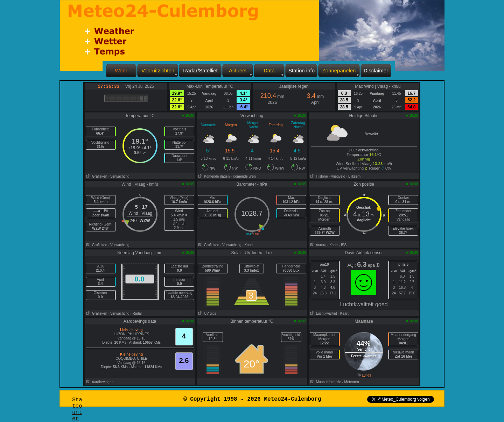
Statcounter (77, 409)
